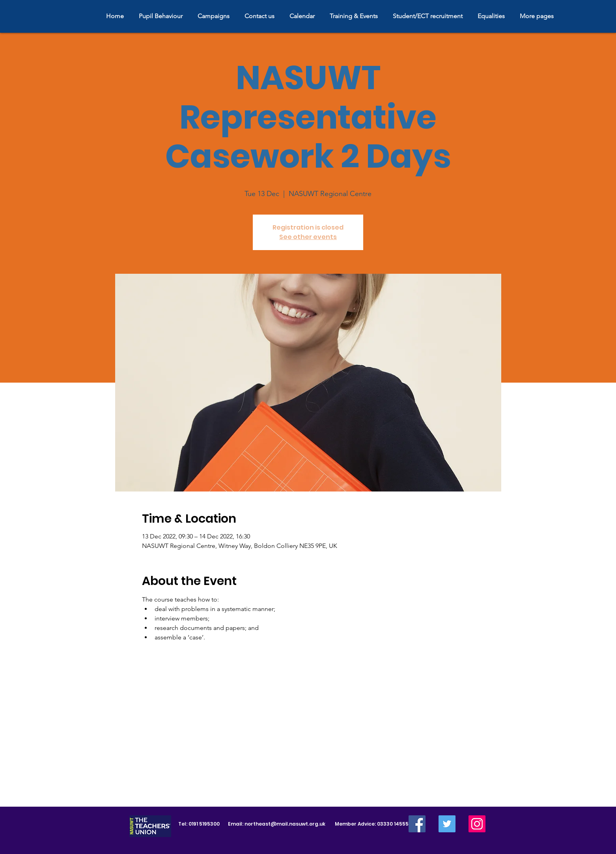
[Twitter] (447, 824)
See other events (308, 237)
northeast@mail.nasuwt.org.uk (285, 824)
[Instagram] (477, 824)
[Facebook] (417, 824)
